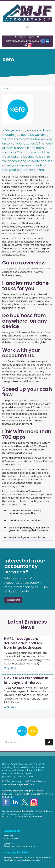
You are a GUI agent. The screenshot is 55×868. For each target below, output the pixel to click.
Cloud (7, 88)
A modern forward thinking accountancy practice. (25, 512)
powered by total (17, 776)
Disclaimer (8, 773)
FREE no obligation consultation (27, 537)
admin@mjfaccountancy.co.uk (23, 41)
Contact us (13, 600)
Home (5, 764)
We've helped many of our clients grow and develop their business (29, 529)
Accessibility (35, 770)
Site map (22, 770)
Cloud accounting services (25, 520)
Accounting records (21, 764)
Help (27, 773)
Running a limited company (29, 767)
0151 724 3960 (27, 37)
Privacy (19, 773)
